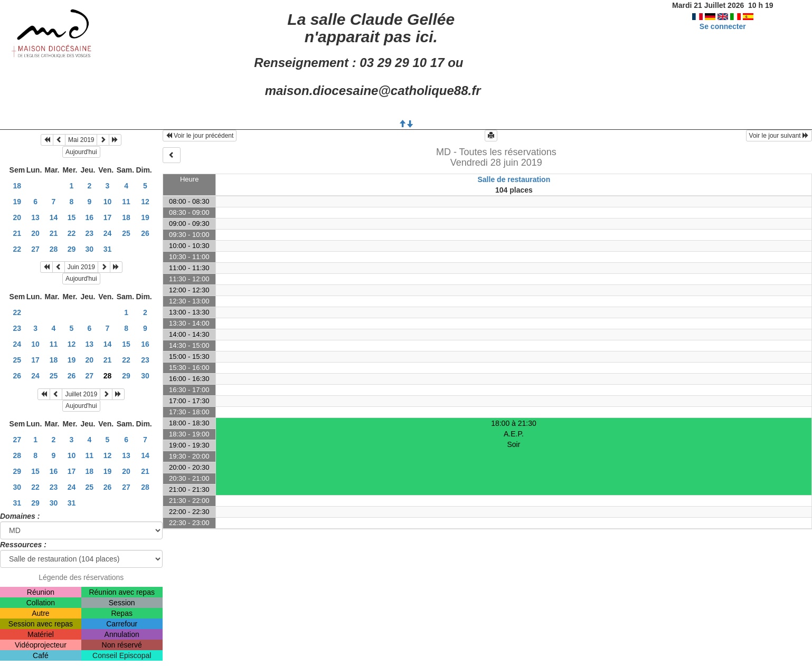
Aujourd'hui (81, 152)
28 (54, 249)
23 (90, 233)
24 (108, 233)
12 (145, 202)
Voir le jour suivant (779, 136)
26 (145, 233)
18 (17, 186)
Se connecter (723, 26)
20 (17, 217)
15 (72, 217)
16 (90, 217)
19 (17, 202)
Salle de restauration (514, 179)
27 (35, 249)
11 (126, 202)
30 (90, 249)
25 (126, 233)
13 (35, 217)
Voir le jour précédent (200, 136)
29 (72, 249)
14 (54, 217)
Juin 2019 (81, 267)
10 (108, 202)
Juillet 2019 (81, 394)
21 (17, 233)
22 (72, 233)
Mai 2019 (81, 140)
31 (108, 249)
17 (108, 217)
